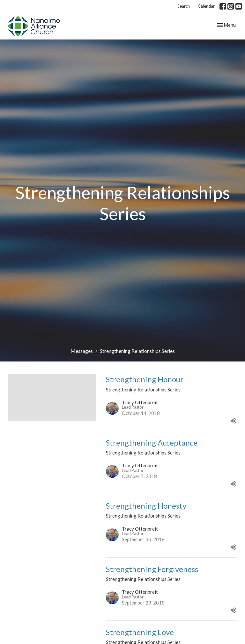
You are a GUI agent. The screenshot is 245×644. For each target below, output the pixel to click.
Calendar (206, 6)
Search (184, 6)
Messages (82, 351)
